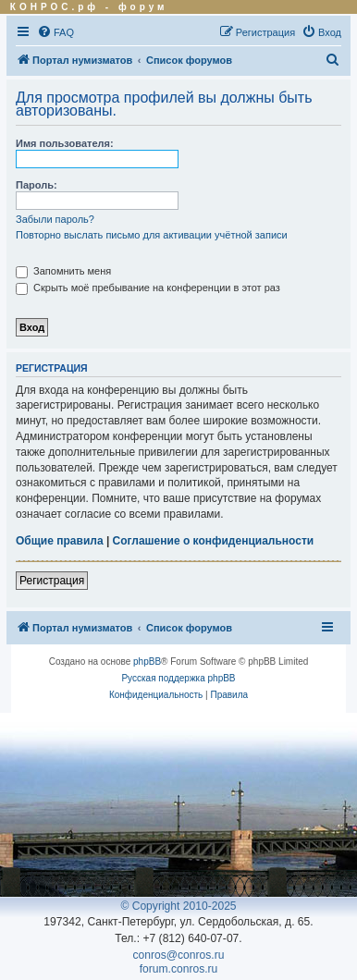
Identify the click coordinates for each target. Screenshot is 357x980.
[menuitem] (55, 32)
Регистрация (52, 581)
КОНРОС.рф (55, 7)
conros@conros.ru (179, 955)
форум (143, 7)
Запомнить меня (63, 271)
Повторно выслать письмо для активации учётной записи (152, 235)
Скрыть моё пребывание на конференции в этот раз (148, 288)
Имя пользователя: (65, 143)
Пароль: (37, 185)
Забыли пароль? (55, 219)
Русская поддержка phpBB (178, 678)
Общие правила (60, 541)
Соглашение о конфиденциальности (214, 541)
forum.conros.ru (179, 969)
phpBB (147, 661)
